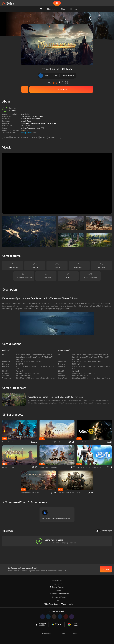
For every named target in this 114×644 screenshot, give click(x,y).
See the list (26, 114)
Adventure (31, 128)
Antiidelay (25, 123)
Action (24, 128)
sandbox (35, 137)
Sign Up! (106, 569)
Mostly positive (27, 133)
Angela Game (26, 121)
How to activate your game (31, 119)
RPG (42, 128)
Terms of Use (57, 581)
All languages (104, 531)
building (6, 137)
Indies (38, 128)
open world (52, 137)
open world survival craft (20, 137)
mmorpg (43, 137)
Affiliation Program (57, 587)
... (59, 137)
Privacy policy (57, 584)
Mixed (24, 130)
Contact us (57, 590)
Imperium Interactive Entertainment (43, 123)
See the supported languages (32, 116)
